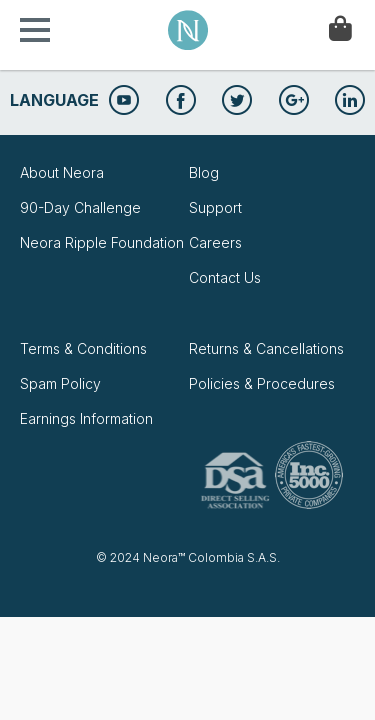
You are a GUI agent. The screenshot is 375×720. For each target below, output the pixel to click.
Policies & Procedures (262, 383)
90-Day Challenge (80, 207)
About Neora (62, 172)
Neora (188, 30)
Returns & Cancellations (266, 348)
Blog (204, 172)
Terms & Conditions (83, 348)
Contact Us (225, 277)
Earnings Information (86, 418)
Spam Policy (60, 383)
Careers (215, 242)
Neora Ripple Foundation (102, 242)
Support (215, 207)
